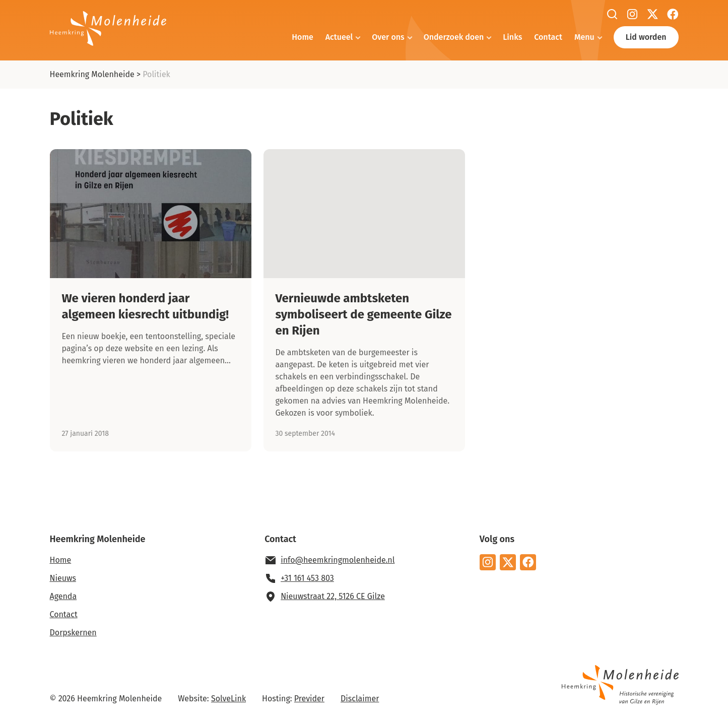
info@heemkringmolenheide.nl (338, 560)
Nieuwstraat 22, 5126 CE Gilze (333, 596)
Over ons (388, 37)
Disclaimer (360, 699)
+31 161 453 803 (307, 578)
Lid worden (646, 37)
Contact (548, 37)
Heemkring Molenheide (92, 74)
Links (512, 37)
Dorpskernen (73, 633)
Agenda (63, 596)
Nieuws (63, 578)
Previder (309, 699)
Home (302, 37)
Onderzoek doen (454, 37)
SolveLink (228, 699)
